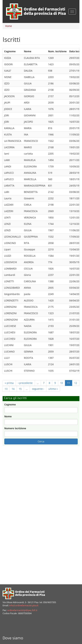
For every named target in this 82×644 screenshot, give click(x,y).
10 (61, 383)
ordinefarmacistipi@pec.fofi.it (22, 610)
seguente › (38, 389)
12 (76, 383)
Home (9, 26)
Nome (8, 416)
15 (20, 389)
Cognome (10, 404)
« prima (9, 383)
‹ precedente (25, 383)
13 (6, 389)
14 (13, 389)
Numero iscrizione (15, 428)
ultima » (53, 389)
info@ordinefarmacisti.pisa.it (24, 605)
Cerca (41, 441)
